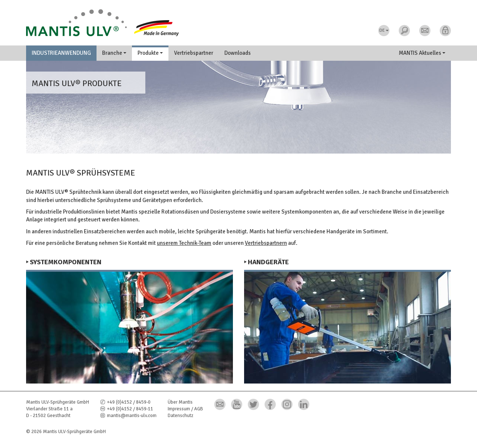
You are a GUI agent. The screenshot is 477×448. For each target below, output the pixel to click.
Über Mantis (180, 402)
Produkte (150, 53)
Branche (114, 53)
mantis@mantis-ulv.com (132, 416)
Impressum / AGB (185, 409)
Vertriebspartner (194, 53)
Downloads (238, 53)
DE (384, 30)
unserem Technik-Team (184, 243)
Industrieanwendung (61, 53)
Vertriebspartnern (266, 243)
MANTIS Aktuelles (422, 53)
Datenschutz (181, 416)
